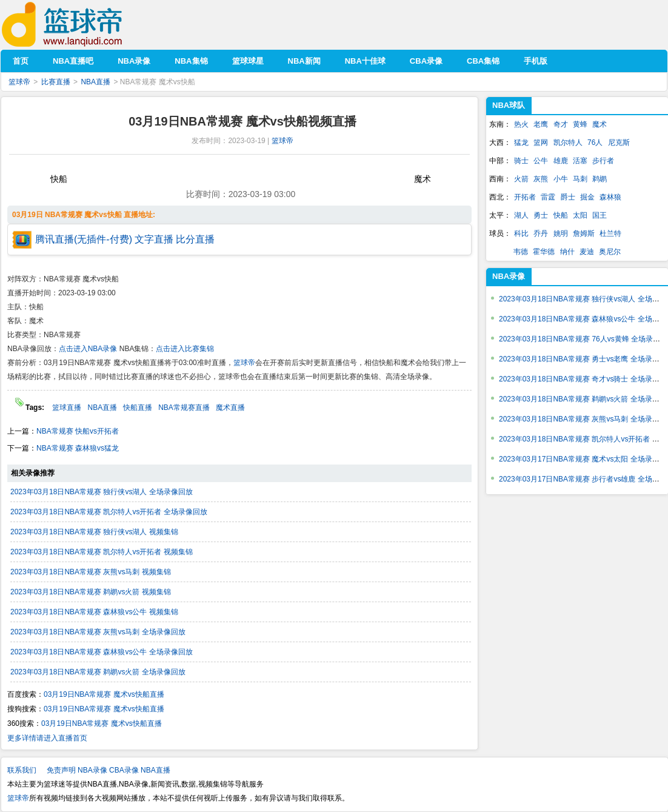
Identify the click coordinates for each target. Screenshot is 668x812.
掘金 (587, 197)
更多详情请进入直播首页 (47, 738)
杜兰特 (610, 233)
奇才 (561, 124)
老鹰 (541, 124)
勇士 (541, 215)
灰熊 (541, 179)
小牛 (561, 179)
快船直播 (138, 408)
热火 (521, 124)
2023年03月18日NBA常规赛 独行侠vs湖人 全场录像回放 (102, 492)
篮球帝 (80, 25)
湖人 (521, 215)
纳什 (567, 252)
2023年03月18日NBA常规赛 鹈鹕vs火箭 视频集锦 (91, 592)
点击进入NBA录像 (88, 349)
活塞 (580, 161)
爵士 (568, 197)
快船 (561, 215)
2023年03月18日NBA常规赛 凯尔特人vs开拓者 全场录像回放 (109, 512)
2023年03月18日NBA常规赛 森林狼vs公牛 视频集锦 (94, 612)
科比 (521, 233)
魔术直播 (230, 408)
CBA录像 (124, 770)
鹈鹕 (600, 179)
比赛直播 (56, 82)
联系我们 (22, 770)
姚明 (561, 233)
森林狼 (610, 197)
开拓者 (525, 197)
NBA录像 (509, 276)
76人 (595, 143)
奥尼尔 (610, 252)
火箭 (521, 179)
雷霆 (548, 197)
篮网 (541, 143)
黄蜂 (580, 124)
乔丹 (541, 233)
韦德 (521, 252)
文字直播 (154, 239)
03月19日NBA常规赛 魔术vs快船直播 (104, 694)
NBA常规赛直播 (184, 408)
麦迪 (587, 252)
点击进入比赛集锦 (185, 349)
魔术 (600, 124)
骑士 (521, 161)
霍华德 (544, 252)
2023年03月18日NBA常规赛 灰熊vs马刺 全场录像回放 (98, 632)
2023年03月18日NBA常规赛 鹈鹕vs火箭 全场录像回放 (98, 672)
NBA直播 (95, 82)
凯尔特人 (568, 143)
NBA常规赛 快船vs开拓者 (78, 431)
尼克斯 (619, 143)
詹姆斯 (584, 233)
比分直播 (195, 239)
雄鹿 (561, 161)
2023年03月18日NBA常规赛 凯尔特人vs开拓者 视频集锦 (102, 552)
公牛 (541, 161)
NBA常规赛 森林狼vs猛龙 (78, 448)
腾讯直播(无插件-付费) (84, 239)
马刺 (580, 179)
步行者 (603, 161)
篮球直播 (67, 408)
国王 (600, 215)
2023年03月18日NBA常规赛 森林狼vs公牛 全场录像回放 (102, 652)
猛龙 (521, 143)
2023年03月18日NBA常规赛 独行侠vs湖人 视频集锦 (94, 532)
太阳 (580, 215)
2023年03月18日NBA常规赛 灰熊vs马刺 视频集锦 (91, 572)
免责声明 (61, 770)
